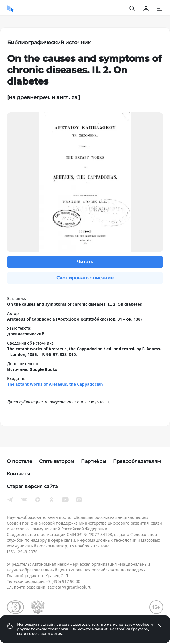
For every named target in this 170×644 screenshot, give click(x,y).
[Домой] (10, 9)
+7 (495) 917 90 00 (63, 581)
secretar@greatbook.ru (70, 587)
